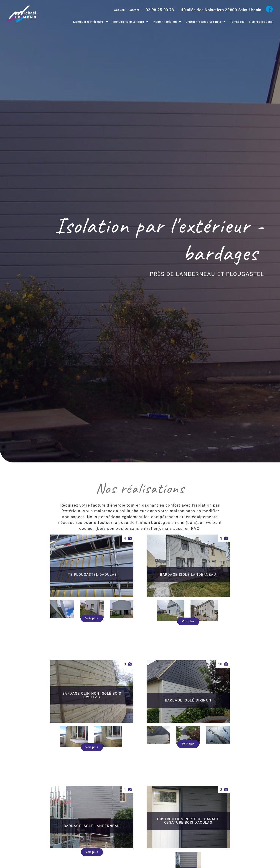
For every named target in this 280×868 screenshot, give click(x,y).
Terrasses (237, 22)
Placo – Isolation (167, 22)
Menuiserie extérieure (130, 22)
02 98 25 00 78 (160, 10)
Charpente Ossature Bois (205, 22)
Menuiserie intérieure (90, 22)
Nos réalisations (261, 22)
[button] (92, 614)
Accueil (118, 10)
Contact (133, 10)
